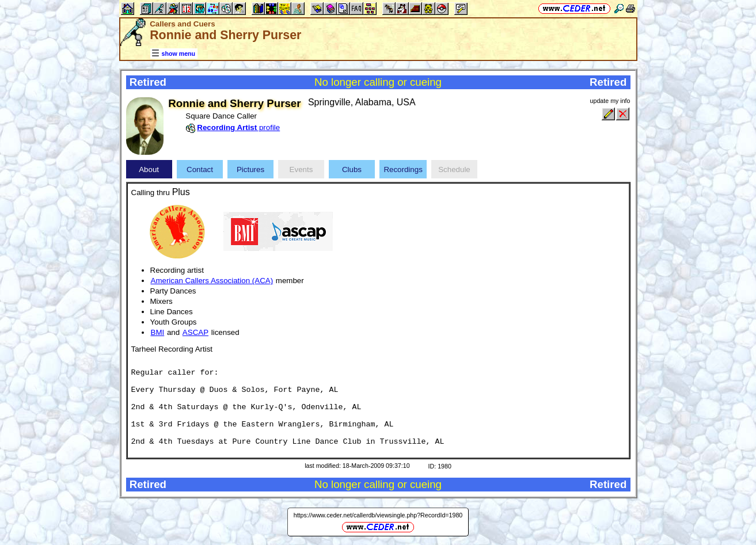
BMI (158, 332)
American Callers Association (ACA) (212, 281)
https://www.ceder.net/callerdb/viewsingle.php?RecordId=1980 (378, 515)
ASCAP (195, 332)
